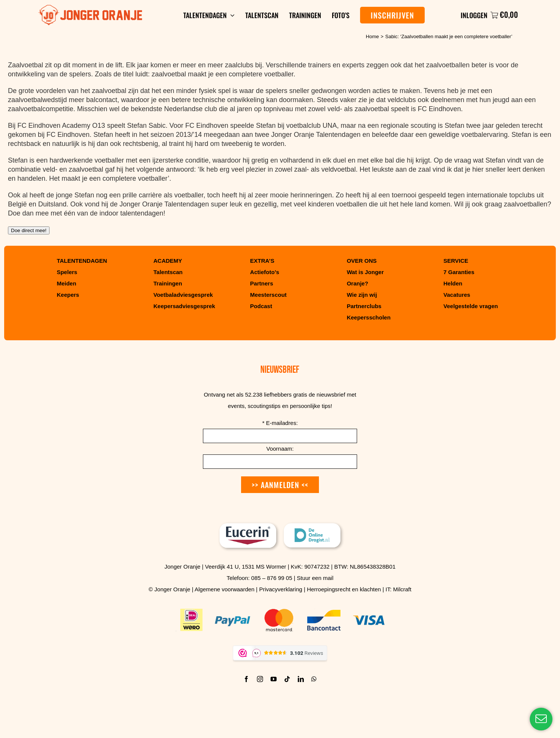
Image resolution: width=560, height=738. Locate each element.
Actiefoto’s (265, 272)
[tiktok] (287, 679)
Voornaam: (280, 449)
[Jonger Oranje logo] (90, 8)
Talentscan (168, 272)
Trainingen (168, 283)
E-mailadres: (280, 423)
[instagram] (260, 679)
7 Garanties (459, 272)
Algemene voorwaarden (224, 589)
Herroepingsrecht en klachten (344, 589)
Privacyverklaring (281, 589)
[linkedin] (301, 679)
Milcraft (402, 589)
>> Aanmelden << (280, 485)
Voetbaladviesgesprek (183, 295)
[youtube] (274, 679)
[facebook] (246, 679)
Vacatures (457, 295)
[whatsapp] (314, 679)
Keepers (68, 295)
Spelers (67, 272)
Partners (262, 283)
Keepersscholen (369, 317)
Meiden (67, 283)
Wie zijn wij (362, 295)
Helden (453, 283)
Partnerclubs (364, 306)
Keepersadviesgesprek (184, 306)
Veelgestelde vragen (471, 306)
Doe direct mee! (29, 230)
